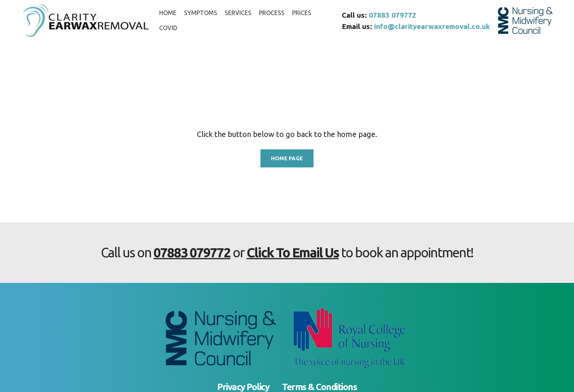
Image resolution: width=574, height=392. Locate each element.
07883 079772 (393, 15)
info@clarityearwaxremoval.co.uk (432, 26)
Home (12, 87)
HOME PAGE (287, 158)
